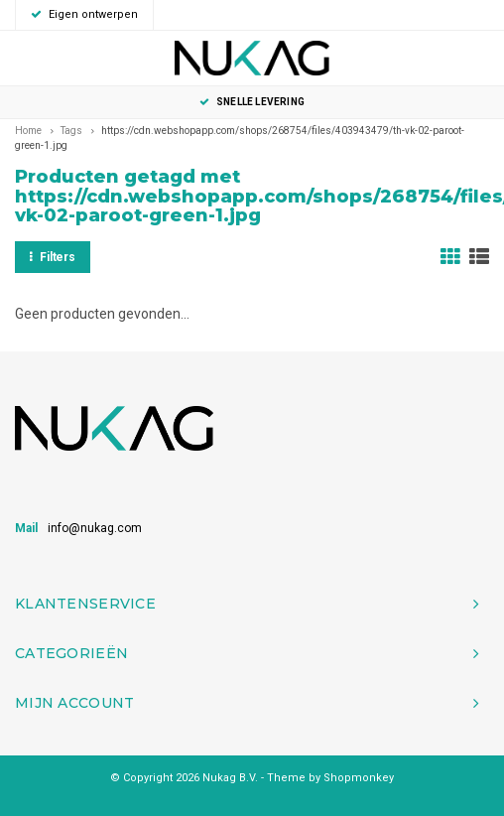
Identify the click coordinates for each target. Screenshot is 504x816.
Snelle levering (252, 102)
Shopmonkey (359, 778)
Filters (53, 257)
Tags (71, 131)
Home (28, 131)
